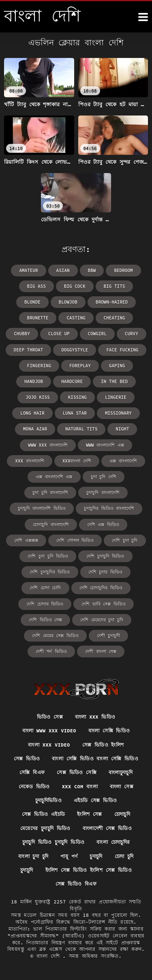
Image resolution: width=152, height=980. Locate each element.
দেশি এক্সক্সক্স (26, 540)
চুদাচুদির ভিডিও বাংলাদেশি (109, 508)
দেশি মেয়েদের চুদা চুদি (102, 620)
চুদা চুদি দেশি (104, 477)
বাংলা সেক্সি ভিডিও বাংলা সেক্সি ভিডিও (95, 759)
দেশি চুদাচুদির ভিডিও (50, 572)
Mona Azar (35, 429)
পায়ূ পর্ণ (69, 856)
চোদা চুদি (124, 856)
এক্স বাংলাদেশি (123, 461)
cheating (115, 318)
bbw (92, 270)
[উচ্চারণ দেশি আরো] (143, 17)
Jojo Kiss (37, 397)
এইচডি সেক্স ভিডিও (95, 800)
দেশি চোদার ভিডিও (45, 604)
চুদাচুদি (96, 856)
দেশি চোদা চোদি (45, 588)
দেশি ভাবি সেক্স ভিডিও (104, 604)
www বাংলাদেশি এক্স (105, 445)
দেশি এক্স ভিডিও (103, 524)
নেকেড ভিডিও (34, 786)
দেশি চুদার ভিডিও (105, 572)
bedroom (123, 270)
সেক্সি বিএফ (32, 772)
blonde (32, 302)
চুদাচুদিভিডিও (48, 800)
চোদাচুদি (122, 814)
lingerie (116, 397)
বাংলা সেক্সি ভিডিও (109, 731)
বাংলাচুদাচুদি (121, 772)
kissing (77, 397)
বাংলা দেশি (50, 956)
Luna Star (75, 413)
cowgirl (97, 334)
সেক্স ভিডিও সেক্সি (77, 772)
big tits (115, 286)
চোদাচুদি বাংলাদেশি (51, 524)
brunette (38, 318)
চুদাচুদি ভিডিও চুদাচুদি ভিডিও (54, 842)
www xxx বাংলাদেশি (48, 445)
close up (59, 334)
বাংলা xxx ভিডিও (95, 717)
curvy (132, 334)
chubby (22, 334)
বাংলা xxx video (49, 745)
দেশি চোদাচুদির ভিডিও (101, 588)
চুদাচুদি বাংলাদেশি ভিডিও (42, 508)
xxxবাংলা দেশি (77, 461)
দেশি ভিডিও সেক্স (45, 620)
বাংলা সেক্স (122, 786)
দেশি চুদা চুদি (125, 540)
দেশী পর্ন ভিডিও (51, 651)
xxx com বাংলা (80, 786)
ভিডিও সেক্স (50, 717)
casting (76, 318)
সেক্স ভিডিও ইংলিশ (103, 745)
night (122, 429)
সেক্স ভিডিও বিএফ (76, 884)
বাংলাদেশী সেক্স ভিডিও (107, 828)
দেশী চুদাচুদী (108, 636)
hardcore (72, 381)
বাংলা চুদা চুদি (33, 856)
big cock (75, 286)
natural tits (81, 429)
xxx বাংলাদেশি (29, 461)
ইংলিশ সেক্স (89, 814)
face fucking (122, 350)
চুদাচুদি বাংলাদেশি (103, 492)
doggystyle (75, 350)
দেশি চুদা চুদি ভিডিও (48, 556)
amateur (28, 270)
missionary (118, 413)
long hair (32, 413)
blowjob (68, 302)
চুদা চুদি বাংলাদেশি (50, 492)
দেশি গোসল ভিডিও (75, 540)
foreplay (80, 366)
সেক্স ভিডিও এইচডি (43, 814)
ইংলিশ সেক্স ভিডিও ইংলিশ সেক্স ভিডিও (89, 870)
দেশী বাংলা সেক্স (101, 651)
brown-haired (112, 302)
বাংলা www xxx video (49, 731)
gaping (117, 366)
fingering (39, 366)
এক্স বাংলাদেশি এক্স (54, 477)
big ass (36, 286)
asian (63, 270)
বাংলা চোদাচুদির (113, 842)
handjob (34, 381)
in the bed (114, 381)
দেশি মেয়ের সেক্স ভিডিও (55, 636)
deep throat (29, 350)
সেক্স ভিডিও (27, 759)
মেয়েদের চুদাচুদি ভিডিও (45, 828)
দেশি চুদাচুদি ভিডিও (105, 556)
